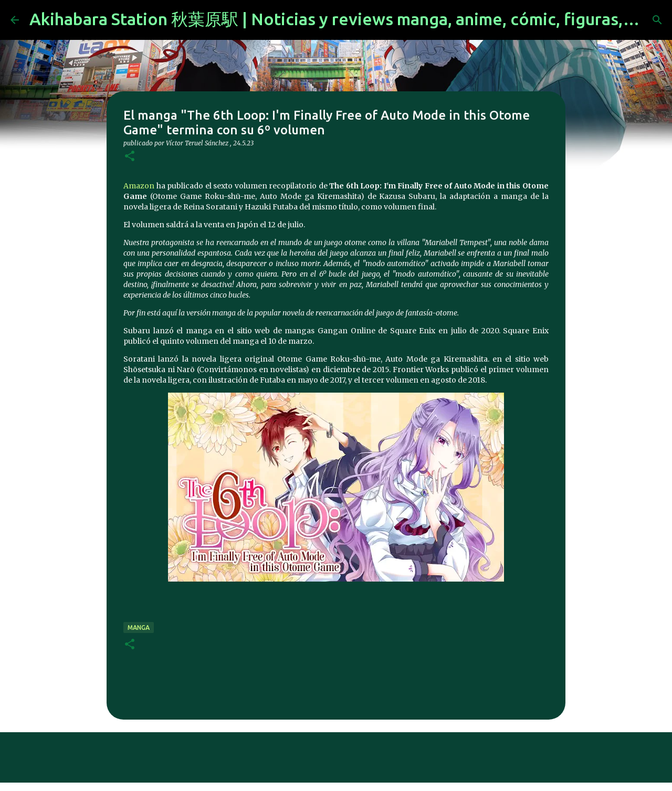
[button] (130, 157)
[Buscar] (657, 20)
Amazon (139, 186)
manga (139, 627)
